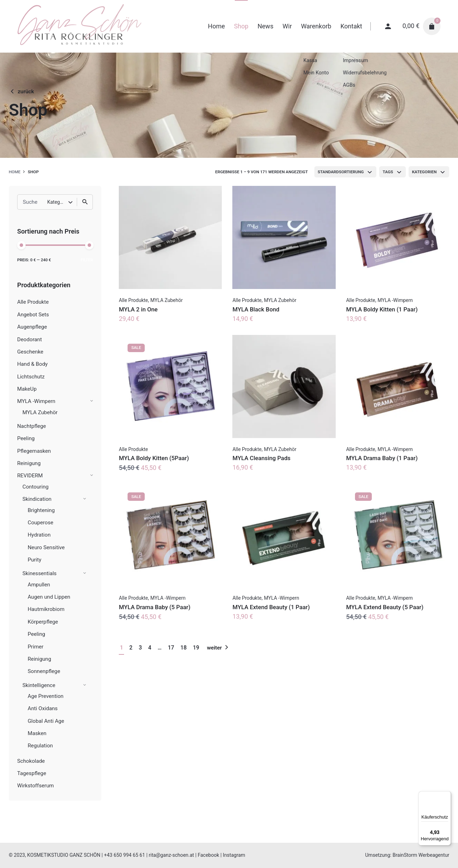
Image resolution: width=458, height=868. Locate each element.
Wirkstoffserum (36, 786)
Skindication (37, 499)
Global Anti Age (46, 721)
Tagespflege (32, 773)
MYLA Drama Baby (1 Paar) (382, 458)
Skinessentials (39, 573)
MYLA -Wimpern (36, 401)
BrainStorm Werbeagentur (421, 855)
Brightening (41, 510)
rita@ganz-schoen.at (171, 855)
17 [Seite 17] (171, 648)
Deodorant (29, 339)
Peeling (26, 438)
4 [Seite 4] (150, 648)
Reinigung (29, 463)
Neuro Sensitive (46, 547)
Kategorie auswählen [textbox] (58, 202)
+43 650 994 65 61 (125, 855)
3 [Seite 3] (140, 648)
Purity (35, 560)
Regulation (40, 746)
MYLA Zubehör (40, 412)
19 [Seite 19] (196, 648)
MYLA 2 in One (138, 309)
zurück (21, 92)
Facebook (208, 855)
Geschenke (30, 352)
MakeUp (27, 389)
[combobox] (346, 172)
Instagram (234, 855)
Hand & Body (32, 364)
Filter (87, 260)
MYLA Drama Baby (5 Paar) (155, 607)
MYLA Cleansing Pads (261, 458)
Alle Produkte (33, 302)
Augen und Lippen (49, 597)
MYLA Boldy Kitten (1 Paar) (382, 309)
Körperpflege (43, 622)
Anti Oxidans (43, 708)
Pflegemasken (34, 451)
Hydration (39, 535)
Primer (36, 647)
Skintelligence (39, 685)
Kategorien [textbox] (424, 172)
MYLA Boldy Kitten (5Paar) (154, 458)
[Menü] (447, 795)
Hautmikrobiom (46, 609)
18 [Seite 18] (184, 648)
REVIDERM (30, 476)
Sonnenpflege (44, 671)
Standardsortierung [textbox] (341, 172)
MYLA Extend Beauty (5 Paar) (385, 607)
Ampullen (39, 585)
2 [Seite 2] (131, 648)
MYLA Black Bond (256, 309)
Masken (37, 733)
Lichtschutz (31, 377)
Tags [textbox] (388, 172)
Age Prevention (46, 696)
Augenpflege (32, 327)
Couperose (40, 523)
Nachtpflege (32, 426)
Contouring (36, 487)
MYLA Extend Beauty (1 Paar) (271, 607)
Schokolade (31, 761)
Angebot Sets (33, 315)
